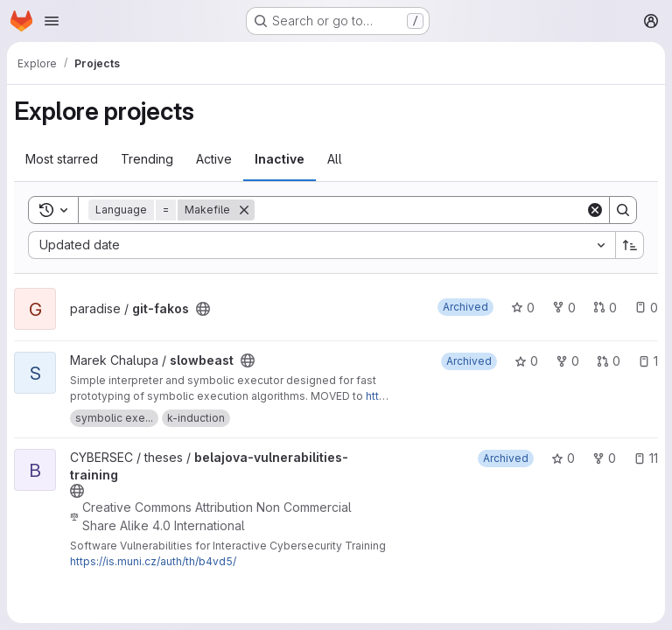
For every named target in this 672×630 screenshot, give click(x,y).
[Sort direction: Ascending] (630, 245)
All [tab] (335, 159)
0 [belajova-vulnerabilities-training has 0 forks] (604, 458)
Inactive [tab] (280, 159)
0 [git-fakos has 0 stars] (523, 308)
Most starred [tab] (62, 159)
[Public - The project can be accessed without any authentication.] (203, 309)
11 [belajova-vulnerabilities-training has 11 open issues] (646, 458)
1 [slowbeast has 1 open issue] (648, 361)
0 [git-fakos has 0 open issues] (646, 308)
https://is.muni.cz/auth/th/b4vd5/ (153, 561)
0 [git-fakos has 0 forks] (564, 308)
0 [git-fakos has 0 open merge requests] (605, 308)
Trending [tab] (147, 159)
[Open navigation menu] (52, 21)
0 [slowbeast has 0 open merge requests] (609, 361)
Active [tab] (214, 159)
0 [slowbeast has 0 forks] (567, 361)
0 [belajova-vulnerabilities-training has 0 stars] (563, 458)
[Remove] (244, 210)
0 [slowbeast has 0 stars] (526, 361)
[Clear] (595, 210)
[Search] (420, 210)
